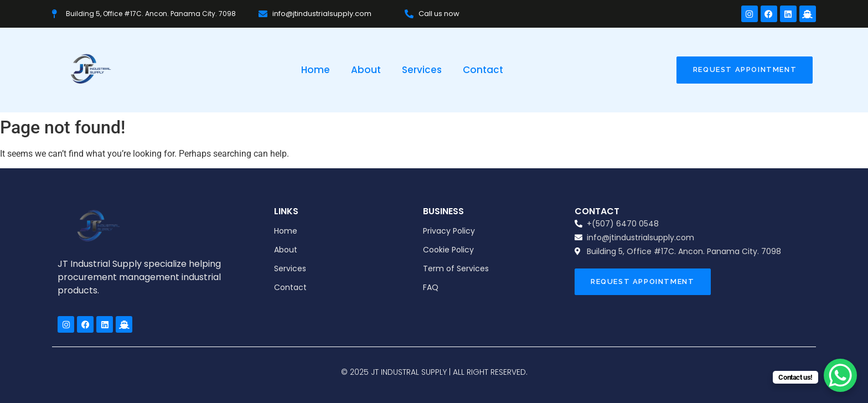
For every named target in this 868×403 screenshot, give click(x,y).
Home (316, 70)
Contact (483, 70)
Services (422, 70)
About (366, 70)
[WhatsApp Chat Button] (840, 375)
